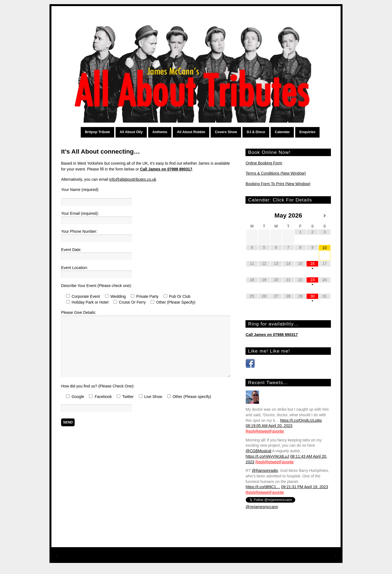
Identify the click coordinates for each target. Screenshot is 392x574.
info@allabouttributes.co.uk (133, 179)
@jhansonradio (265, 470)
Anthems (160, 132)
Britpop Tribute (97, 132)
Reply (251, 431)
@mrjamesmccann (262, 507)
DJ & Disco (256, 132)
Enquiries (307, 132)
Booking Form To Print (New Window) (278, 184)
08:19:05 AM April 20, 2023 (269, 426)
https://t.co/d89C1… (263, 487)
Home (76, 132)
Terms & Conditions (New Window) (276, 173)
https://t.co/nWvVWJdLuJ (267, 456)
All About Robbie (191, 132)
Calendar (282, 132)
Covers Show (226, 132)
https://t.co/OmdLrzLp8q (301, 420)
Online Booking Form (264, 163)
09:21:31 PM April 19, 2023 (305, 487)
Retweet (263, 431)
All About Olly (131, 132)
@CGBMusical (259, 451)
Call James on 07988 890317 (166, 169)
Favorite (277, 431)
